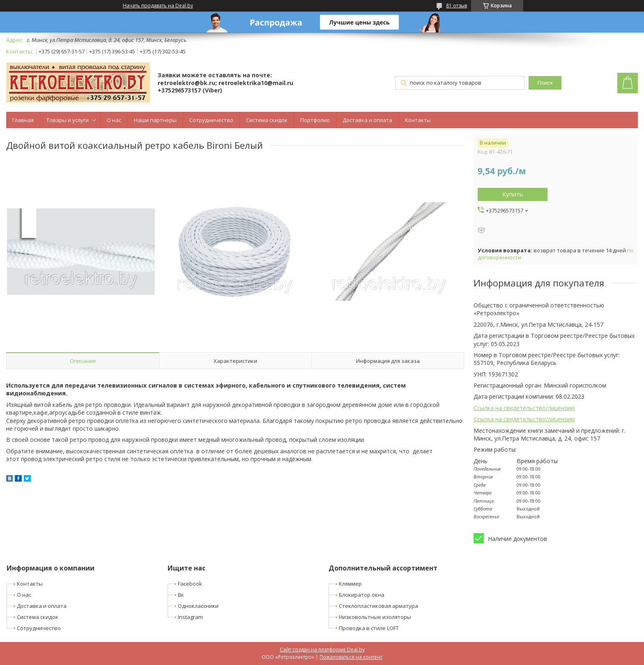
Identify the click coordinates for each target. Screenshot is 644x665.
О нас (114, 120)
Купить (513, 194)
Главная (23, 120)
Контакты (418, 120)
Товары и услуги (68, 120)
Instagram (190, 617)
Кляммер (350, 584)
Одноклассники (198, 606)
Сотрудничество (211, 120)
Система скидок (267, 120)
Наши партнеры (155, 120)
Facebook (190, 584)
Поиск (545, 83)
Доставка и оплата (367, 120)
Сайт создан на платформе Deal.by (322, 650)
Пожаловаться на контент (351, 657)
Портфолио (315, 120)
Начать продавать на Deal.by (158, 6)
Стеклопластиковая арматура (378, 606)
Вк (181, 595)
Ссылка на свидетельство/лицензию (524, 408)
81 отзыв (457, 6)
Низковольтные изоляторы (375, 617)
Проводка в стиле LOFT (369, 628)
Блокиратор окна (362, 595)
